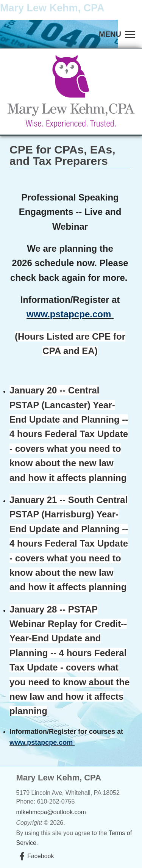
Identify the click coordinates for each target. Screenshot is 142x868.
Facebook (41, 856)
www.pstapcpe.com (69, 314)
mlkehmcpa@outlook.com (51, 812)
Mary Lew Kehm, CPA (52, 8)
